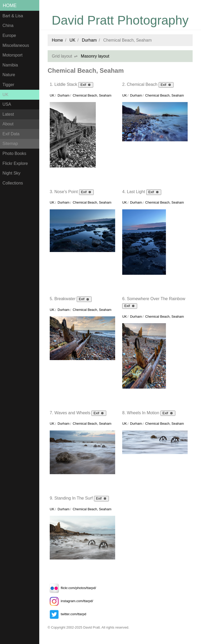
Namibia (10, 65)
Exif (86, 85)
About (8, 124)
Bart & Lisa (13, 16)
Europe (9, 35)
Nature (9, 75)
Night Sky (12, 173)
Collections (13, 183)
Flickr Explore (15, 163)
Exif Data (11, 134)
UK (5, 95)
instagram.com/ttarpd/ (70, 601)
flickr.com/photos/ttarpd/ (72, 588)
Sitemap (10, 144)
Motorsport (13, 55)
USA (7, 104)
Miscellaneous (16, 45)
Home (10, 5)
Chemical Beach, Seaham (92, 95)
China (8, 26)
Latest (8, 114)
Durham (89, 40)
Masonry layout (95, 56)
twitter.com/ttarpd (67, 614)
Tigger (9, 85)
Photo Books (15, 153)
